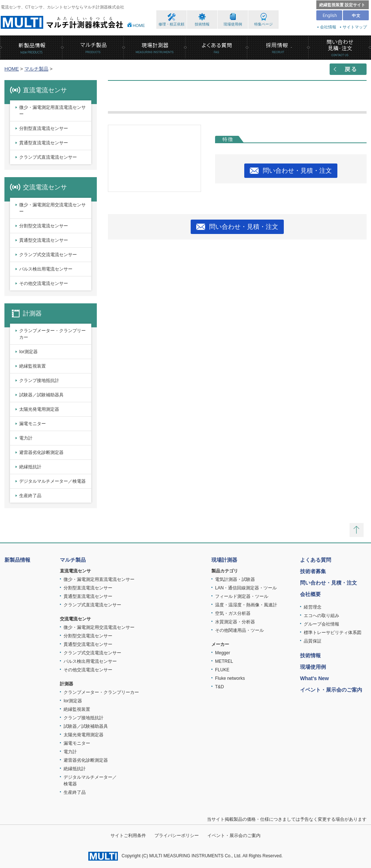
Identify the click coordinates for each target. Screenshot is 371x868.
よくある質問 (316, 560)
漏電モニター (33, 424)
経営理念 (313, 607)
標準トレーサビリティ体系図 (333, 633)
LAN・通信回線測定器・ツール (246, 588)
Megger (223, 653)
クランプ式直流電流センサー (48, 157)
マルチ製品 (36, 69)
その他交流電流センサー (44, 283)
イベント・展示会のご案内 (331, 690)
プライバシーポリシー (177, 836)
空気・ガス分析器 (233, 613)
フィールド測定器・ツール (242, 596)
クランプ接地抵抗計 (39, 380)
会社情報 (328, 27)
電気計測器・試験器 (235, 579)
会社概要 (310, 594)
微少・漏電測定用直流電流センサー (52, 111)
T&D (219, 687)
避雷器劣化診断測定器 (41, 452)
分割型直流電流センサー (44, 128)
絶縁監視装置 (33, 366)
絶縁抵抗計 (30, 467)
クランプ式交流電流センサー (48, 255)
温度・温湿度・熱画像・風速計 (246, 605)
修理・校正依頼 (171, 24)
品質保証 (313, 641)
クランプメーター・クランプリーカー (52, 334)
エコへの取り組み (321, 616)
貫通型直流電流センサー (44, 143)
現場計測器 (224, 560)
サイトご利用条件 (128, 836)
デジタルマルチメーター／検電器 (52, 481)
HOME (139, 25)
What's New (314, 678)
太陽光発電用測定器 (39, 409)
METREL (224, 661)
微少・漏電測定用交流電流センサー (52, 208)
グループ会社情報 (321, 624)
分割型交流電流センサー (44, 226)
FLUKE (222, 670)
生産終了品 (30, 496)
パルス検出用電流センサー (46, 269)
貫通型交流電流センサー (44, 240)
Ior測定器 (28, 352)
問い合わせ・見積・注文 (297, 171)
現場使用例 (233, 24)
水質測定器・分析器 (235, 622)
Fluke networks (230, 678)
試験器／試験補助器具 (41, 395)
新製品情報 (17, 560)
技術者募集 (313, 571)
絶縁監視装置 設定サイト (342, 5)
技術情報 (202, 24)
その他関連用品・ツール (239, 630)
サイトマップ (355, 27)
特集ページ (263, 24)
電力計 (26, 438)
